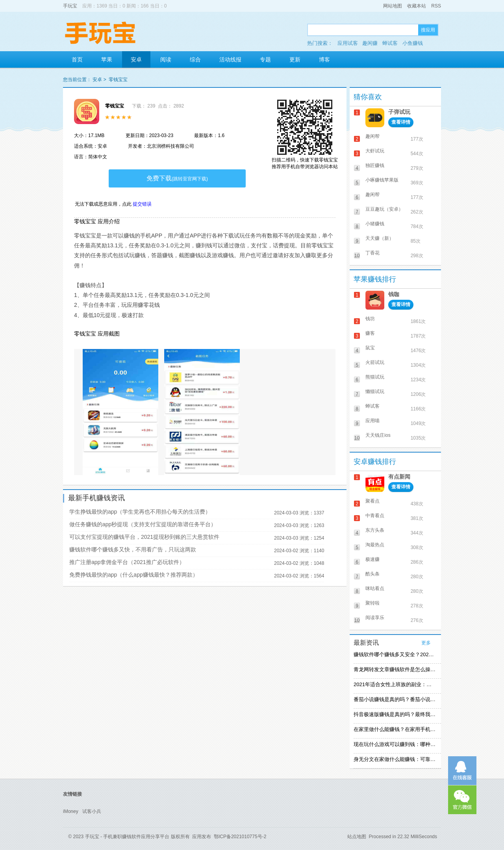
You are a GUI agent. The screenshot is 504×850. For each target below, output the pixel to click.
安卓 (136, 59)
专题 (265, 59)
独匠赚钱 (375, 165)
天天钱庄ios (378, 435)
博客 (324, 59)
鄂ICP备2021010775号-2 (240, 837)
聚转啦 (372, 603)
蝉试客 (390, 43)
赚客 (370, 333)
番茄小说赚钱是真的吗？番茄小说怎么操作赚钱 (395, 699)
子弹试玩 (399, 112)
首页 (77, 59)
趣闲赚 (370, 43)
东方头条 (375, 530)
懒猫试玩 (375, 392)
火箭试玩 (375, 362)
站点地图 (357, 837)
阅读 (166, 59)
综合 (195, 59)
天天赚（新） (380, 238)
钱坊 (370, 319)
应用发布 (202, 837)
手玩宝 (70, 6)
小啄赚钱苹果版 (382, 180)
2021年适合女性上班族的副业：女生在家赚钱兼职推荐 (395, 684)
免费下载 (177, 178)
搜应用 (428, 30)
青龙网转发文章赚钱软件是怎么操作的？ (395, 669)
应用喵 (372, 421)
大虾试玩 (375, 151)
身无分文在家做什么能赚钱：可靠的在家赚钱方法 (395, 759)
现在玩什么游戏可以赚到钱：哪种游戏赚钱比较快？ (395, 744)
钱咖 (394, 294)
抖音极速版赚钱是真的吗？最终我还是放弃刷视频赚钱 (395, 714)
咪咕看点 (375, 588)
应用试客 (348, 43)
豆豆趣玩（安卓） (384, 209)
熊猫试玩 (375, 377)
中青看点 (375, 516)
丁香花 (372, 253)
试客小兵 (92, 811)
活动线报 (230, 59)
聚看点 (372, 501)
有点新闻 (399, 477)
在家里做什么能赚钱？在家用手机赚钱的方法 (395, 729)
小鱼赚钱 (413, 43)
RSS (436, 6)
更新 (295, 59)
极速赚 (372, 559)
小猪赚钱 (375, 224)
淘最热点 (375, 545)
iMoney (71, 811)
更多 (426, 643)
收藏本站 (417, 6)
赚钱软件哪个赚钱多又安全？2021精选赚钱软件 (395, 654)
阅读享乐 (375, 618)
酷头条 (372, 574)
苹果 (107, 59)
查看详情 (401, 122)
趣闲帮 (372, 136)
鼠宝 (370, 348)
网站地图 (393, 6)
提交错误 (142, 204)
